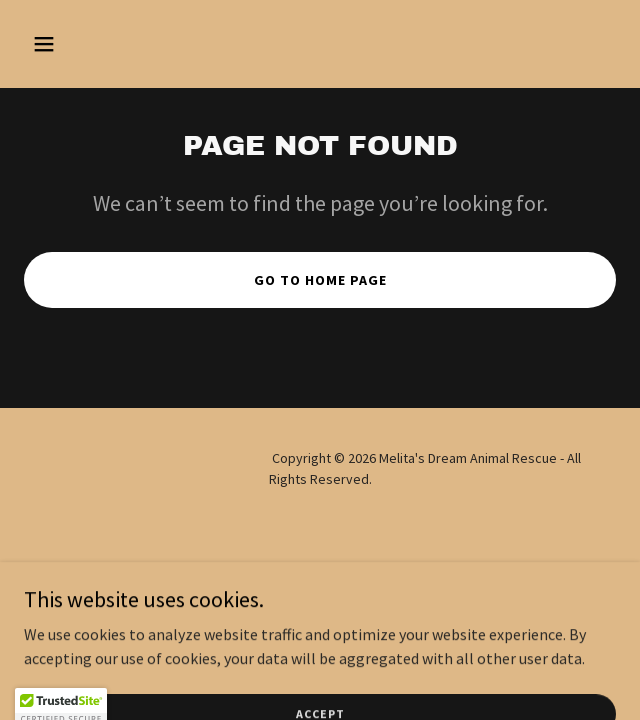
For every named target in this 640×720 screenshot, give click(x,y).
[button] (68, 44)
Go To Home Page (320, 280)
